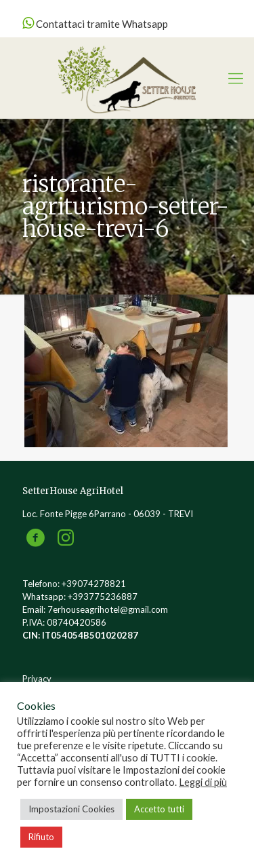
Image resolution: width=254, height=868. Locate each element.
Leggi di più (203, 782)
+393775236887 (103, 597)
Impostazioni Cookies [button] (71, 809)
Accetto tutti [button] (159, 809)
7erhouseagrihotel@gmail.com (108, 609)
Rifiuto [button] (41, 837)
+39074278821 (94, 584)
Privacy (37, 679)
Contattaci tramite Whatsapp (95, 24)
